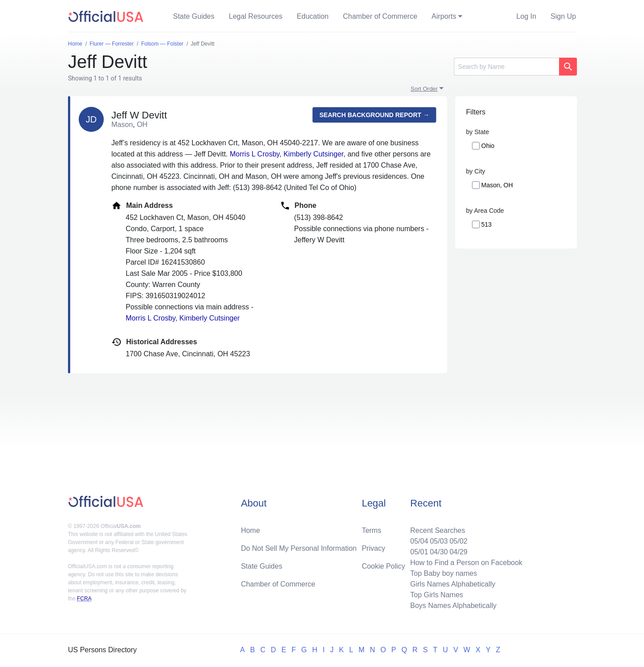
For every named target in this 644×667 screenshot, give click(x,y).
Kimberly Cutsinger (314, 154)
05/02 (458, 541)
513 (486, 224)
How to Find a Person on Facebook (466, 563)
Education (313, 16)
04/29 (458, 552)
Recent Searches (438, 530)
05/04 (419, 541)
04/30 (439, 552)
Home (251, 530)
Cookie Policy (383, 566)
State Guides (194, 16)
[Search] (506, 67)
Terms (372, 530)
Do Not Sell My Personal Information (299, 548)
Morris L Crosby (255, 154)
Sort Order (424, 89)
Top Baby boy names (443, 573)
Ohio (488, 146)
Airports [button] (444, 16)
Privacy (373, 548)
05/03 (439, 541)
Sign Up (563, 16)
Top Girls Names (436, 595)
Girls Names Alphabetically (453, 584)
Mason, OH (497, 185)
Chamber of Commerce (380, 16)
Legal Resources (256, 16)
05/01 (419, 552)
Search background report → (374, 115)
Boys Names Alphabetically (453, 606)
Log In (526, 16)
